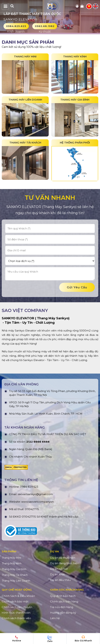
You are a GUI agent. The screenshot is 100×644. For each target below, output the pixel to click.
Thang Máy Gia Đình (14, 570)
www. (25, 502)
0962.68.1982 (45, 26)
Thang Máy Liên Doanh (16, 581)
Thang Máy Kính (12, 564)
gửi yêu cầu (77, 288)
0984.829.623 (16, 26)
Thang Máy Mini (11, 558)
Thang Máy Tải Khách (15, 575)
